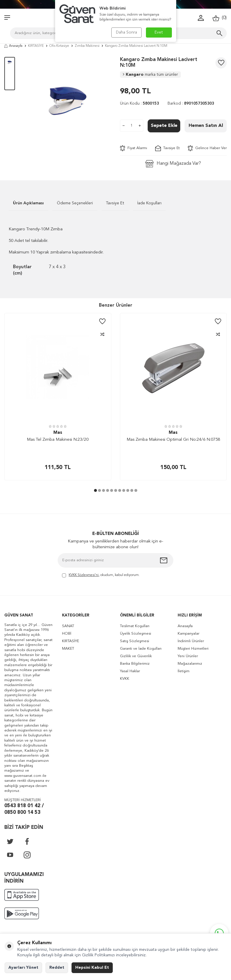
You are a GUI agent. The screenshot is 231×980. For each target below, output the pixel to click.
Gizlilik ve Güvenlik (136, 656)
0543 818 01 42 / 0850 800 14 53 (24, 809)
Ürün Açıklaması (28, 203)
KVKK (125, 679)
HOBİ (67, 634)
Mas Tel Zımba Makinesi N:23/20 (58, 440)
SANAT (68, 626)
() (220, 18)
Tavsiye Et (167, 148)
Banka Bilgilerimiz (135, 664)
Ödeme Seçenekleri (75, 203)
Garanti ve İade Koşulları (141, 649)
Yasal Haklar (130, 671)
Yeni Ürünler (188, 656)
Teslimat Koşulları (135, 626)
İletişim (184, 671)
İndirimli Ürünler (191, 641)
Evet (159, 32)
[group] (67, 101)
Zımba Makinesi (87, 46)
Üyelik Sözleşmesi (136, 634)
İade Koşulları (149, 203)
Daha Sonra (126, 32)
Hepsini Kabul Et (92, 968)
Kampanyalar (188, 634)
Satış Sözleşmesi (135, 641)
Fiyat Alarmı (134, 148)
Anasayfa (13, 46)
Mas (58, 433)
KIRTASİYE (36, 46)
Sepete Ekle (164, 126)
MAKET (68, 649)
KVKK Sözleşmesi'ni (84, 575)
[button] (95, 490)
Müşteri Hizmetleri (193, 649)
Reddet (57, 968)
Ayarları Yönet (23, 968)
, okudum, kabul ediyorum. (101, 576)
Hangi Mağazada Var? (173, 164)
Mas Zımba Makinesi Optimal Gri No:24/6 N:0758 (173, 440)
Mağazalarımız (190, 664)
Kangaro (150, 75)
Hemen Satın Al (206, 126)
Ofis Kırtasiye (59, 46)
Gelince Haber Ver (207, 148)
